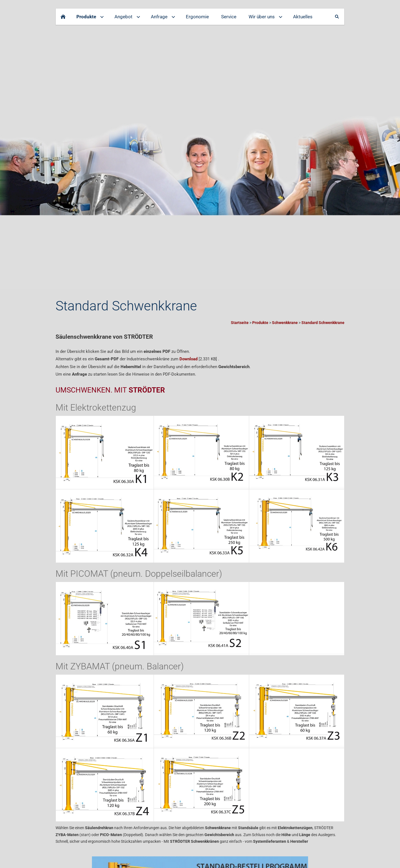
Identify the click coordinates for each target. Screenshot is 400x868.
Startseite (240, 323)
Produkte (260, 323)
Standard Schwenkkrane (323, 323)
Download (188, 359)
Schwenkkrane (285, 323)
